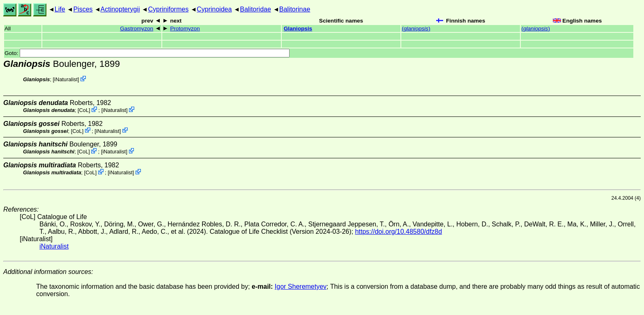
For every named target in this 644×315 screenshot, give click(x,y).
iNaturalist (66, 79)
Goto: (147, 53)
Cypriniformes (168, 9)
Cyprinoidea (214, 9)
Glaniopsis (298, 29)
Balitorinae (295, 9)
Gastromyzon (137, 29)
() (416, 29)
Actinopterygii (120, 9)
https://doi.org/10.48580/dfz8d (398, 232)
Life (60, 9)
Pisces (83, 9)
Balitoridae (255, 9)
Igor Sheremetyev (301, 286)
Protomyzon (185, 29)
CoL (84, 110)
